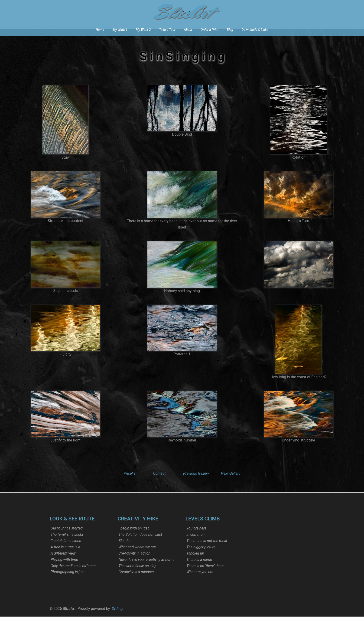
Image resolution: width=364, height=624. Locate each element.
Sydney (117, 616)
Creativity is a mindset (136, 579)
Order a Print (210, 30)
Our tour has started (67, 536)
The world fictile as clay (137, 573)
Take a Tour (167, 30)
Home (100, 30)
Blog (230, 30)
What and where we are (137, 554)
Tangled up (195, 561)
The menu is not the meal (207, 548)
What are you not (200, 579)
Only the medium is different (73, 573)
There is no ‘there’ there (205, 573)
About (188, 30)
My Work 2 (143, 30)
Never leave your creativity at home (147, 567)
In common (195, 542)
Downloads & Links (255, 30)
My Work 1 (120, 30)
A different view (63, 561)
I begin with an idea (134, 536)
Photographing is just (68, 579)
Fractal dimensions (66, 548)
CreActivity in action (135, 561)
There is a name (199, 567)
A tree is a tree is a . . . (69, 554)
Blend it (125, 548)
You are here (196, 536)
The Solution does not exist (140, 542)
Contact (159, 481)
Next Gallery (231, 481)
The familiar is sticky (67, 542)
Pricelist (130, 481)
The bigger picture (201, 554)
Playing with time (64, 567)
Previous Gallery (196, 481)
